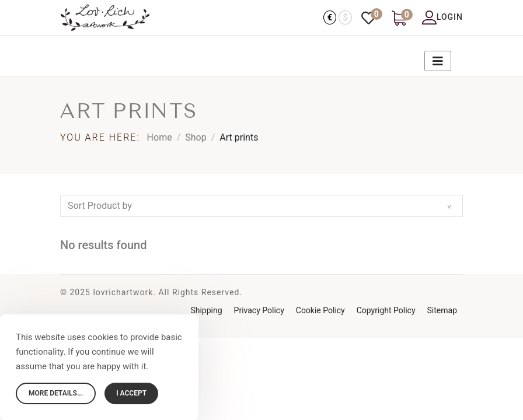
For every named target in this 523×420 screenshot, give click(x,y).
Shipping (206, 310)
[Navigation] (432, 56)
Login (442, 17)
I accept (131, 393)
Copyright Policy (386, 310)
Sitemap (442, 310)
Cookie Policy (320, 310)
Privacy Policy (259, 310)
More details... (56, 393)
